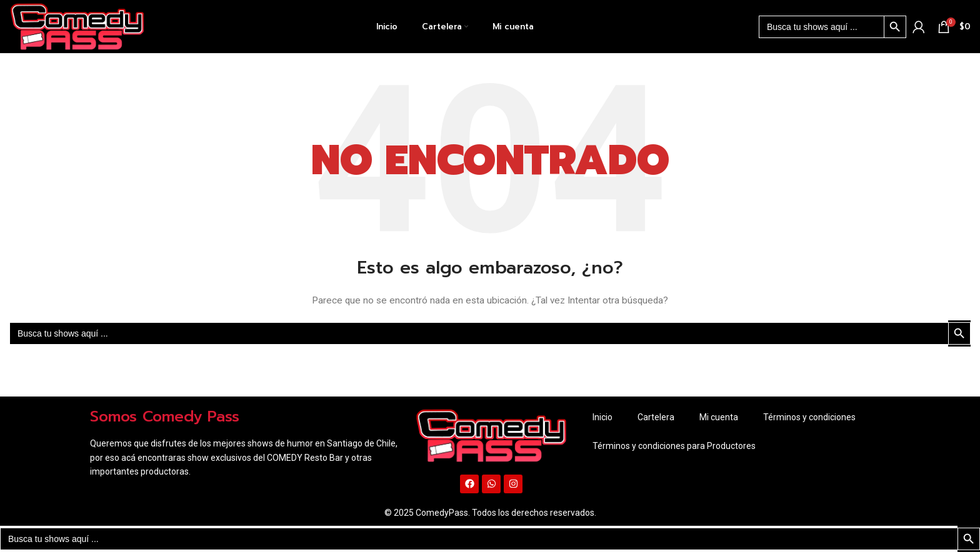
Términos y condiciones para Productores (674, 446)
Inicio (602, 417)
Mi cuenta (719, 417)
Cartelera (656, 417)
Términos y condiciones (809, 417)
